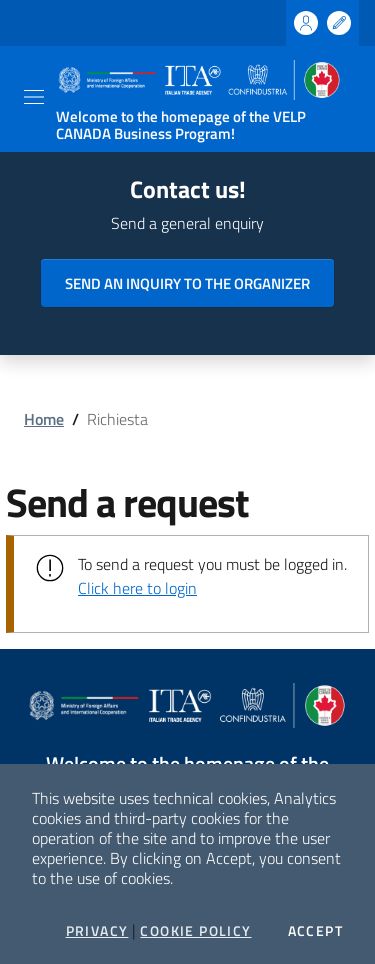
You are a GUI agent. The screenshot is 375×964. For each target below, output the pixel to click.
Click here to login (137, 588)
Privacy (97, 931)
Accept (315, 931)
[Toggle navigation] (34, 97)
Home (44, 419)
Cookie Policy (195, 931)
